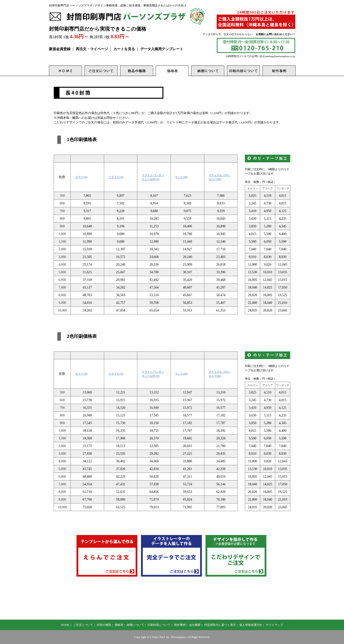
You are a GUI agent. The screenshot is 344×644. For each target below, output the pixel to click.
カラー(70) (81, 177)
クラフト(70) (116, 177)
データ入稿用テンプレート (162, 49)
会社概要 (195, 625)
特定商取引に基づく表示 (220, 625)
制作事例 (180, 625)
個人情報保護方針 (251, 625)
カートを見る (124, 49)
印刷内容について (159, 625)
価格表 (119, 625)
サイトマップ (274, 625)
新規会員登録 (60, 49)
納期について (135, 625)
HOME (65, 625)
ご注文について (83, 625)
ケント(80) (181, 177)
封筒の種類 (104, 625)
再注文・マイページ (92, 49)
